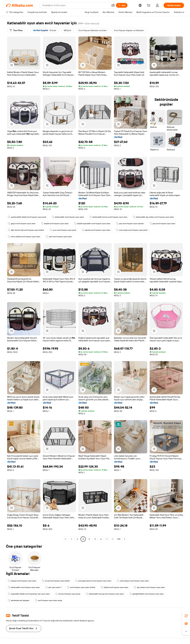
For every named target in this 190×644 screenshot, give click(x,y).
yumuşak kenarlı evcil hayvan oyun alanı (93, 581)
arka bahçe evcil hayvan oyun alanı (133, 581)
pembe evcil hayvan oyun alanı (96, 230)
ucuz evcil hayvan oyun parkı (63, 230)
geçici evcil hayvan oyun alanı (22, 224)
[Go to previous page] (65, 539)
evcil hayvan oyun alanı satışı (49, 600)
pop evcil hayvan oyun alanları (130, 224)
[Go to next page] (125, 539)
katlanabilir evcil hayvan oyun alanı (68, 217)
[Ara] (122, 5)
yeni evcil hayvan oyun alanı (59, 237)
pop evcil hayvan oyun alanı (162, 224)
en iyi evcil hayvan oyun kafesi (56, 581)
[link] (186, 616)
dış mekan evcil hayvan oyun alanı (149, 587)
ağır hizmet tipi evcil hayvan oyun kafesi (26, 230)
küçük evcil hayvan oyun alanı (115, 587)
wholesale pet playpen (19, 600)
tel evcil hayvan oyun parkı (68, 594)
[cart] (149, 6)
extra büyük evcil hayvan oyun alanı (24, 237)
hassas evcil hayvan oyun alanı (22, 581)
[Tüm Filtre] (16, 30)
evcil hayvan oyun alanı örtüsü (81, 587)
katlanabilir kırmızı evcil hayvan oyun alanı (108, 217)
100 (119, 539)
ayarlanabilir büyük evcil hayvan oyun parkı (27, 217)
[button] (113, 5)
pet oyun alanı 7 (53, 587)
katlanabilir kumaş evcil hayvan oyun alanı (105, 594)
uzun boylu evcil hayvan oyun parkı (132, 230)
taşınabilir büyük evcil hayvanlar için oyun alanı (29, 594)
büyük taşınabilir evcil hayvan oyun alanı (92, 224)
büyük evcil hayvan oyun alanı (55, 224)
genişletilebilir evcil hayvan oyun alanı (147, 594)
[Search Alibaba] (76, 5)
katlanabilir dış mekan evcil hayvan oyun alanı (153, 217)
